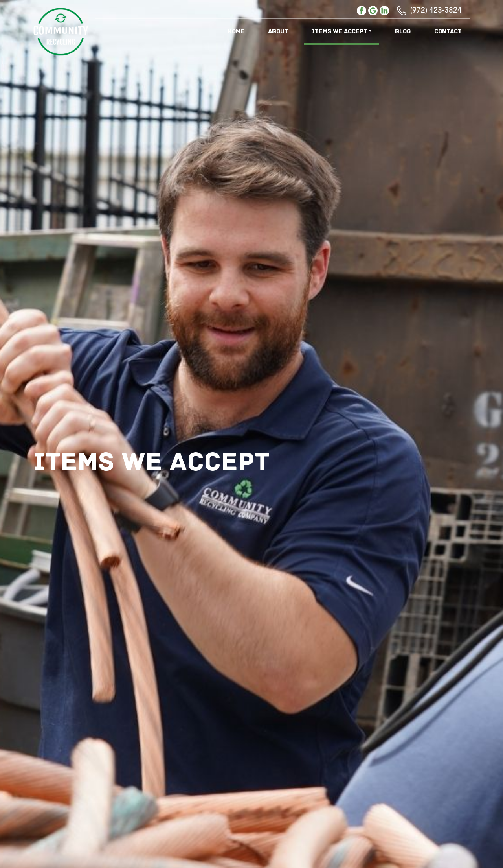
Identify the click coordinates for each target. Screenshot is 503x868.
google (373, 11)
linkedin (384, 11)
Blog (403, 31)
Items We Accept (340, 31)
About (278, 31)
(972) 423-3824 (436, 11)
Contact (448, 31)
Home (236, 31)
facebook (362, 11)
